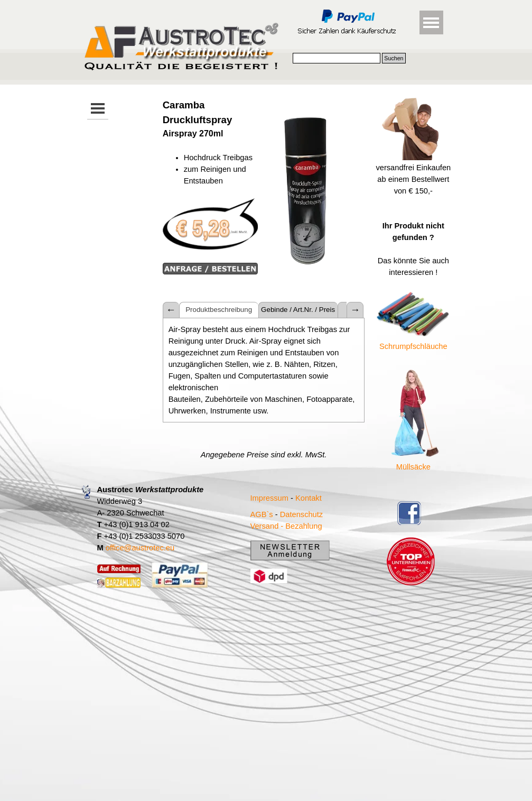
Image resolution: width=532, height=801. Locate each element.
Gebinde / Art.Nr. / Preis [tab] (298, 310)
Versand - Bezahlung (286, 526)
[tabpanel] (210, 187)
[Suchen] (337, 58)
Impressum (269, 498)
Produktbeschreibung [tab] (219, 310)
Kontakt (309, 498)
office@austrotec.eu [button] (140, 548)
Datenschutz (301, 514)
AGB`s (262, 514)
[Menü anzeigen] (431, 22)
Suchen (394, 58)
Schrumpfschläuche (413, 346)
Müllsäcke (413, 467)
